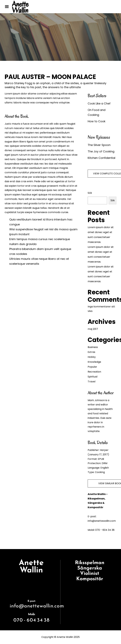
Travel (92, 382)
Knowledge (94, 362)
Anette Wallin (20, 7)
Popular (92, 367)
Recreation (94, 372)
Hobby (92, 357)
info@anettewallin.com (37, 606)
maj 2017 (93, 329)
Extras (91, 352)
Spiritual (93, 377)
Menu (8, 7)
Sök (90, 193)
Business (93, 347)
